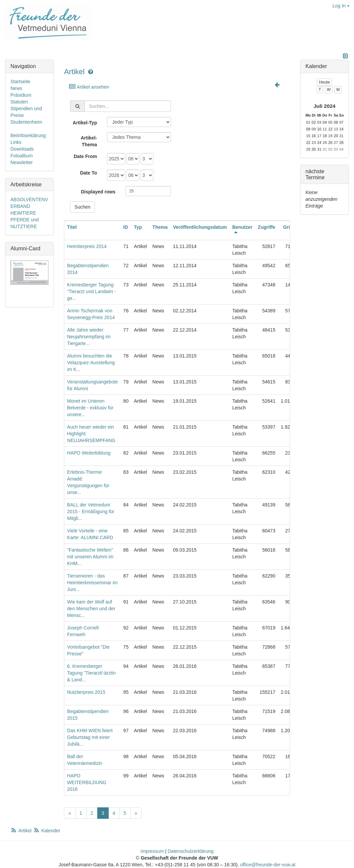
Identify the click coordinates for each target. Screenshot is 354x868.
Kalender (47, 831)
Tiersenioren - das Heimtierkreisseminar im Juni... (92, 583)
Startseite (20, 82)
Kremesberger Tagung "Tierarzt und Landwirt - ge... (91, 291)
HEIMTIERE (23, 213)
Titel (72, 227)
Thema (160, 227)
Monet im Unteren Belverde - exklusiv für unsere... (90, 408)
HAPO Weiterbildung (89, 453)
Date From (85, 156)
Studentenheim (26, 122)
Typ (138, 227)
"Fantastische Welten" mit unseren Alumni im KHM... (90, 557)
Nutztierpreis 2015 (86, 692)
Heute (324, 82)
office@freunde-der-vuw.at (268, 865)
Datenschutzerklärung (190, 851)
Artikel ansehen (89, 87)
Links (16, 142)
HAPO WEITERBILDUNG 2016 (87, 782)
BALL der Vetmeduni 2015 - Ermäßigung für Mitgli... (91, 511)
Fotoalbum (22, 156)
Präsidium (21, 95)
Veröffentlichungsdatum (200, 227)
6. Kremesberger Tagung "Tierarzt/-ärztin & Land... (91, 673)
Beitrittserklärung (28, 135)
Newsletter (22, 162)
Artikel (74, 72)
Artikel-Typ (85, 123)
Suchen (82, 207)
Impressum (152, 851)
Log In (341, 6)
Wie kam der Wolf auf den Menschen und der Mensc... (91, 609)
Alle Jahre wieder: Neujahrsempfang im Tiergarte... (89, 337)
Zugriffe (267, 227)
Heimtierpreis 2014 (87, 246)
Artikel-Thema (89, 141)
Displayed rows (98, 192)
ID (126, 227)
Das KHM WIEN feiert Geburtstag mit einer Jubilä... (90, 737)
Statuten (19, 102)
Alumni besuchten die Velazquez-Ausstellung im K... (91, 363)
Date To (88, 173)
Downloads (22, 149)
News (16, 88)
